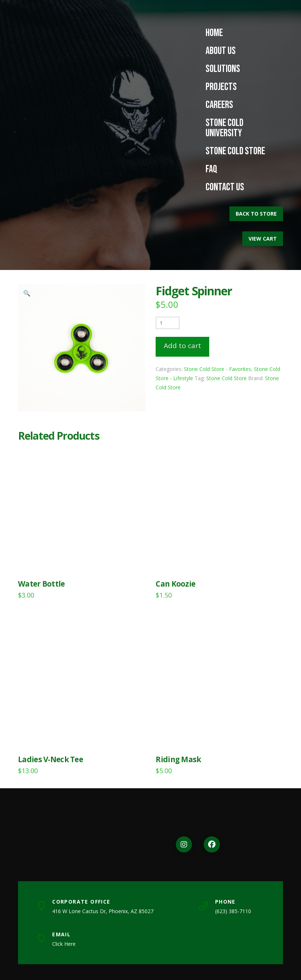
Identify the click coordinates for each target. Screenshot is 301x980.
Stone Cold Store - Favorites (217, 369)
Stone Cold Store (226, 378)
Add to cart (182, 346)
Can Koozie (175, 584)
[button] (27, 293)
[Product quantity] (168, 323)
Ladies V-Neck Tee (50, 759)
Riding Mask (178, 759)
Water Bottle (41, 584)
